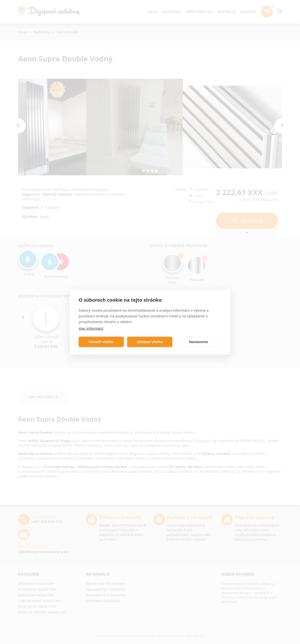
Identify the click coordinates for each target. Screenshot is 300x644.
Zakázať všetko (150, 342)
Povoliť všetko (101, 342)
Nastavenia (198, 342)
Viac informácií (91, 328)
